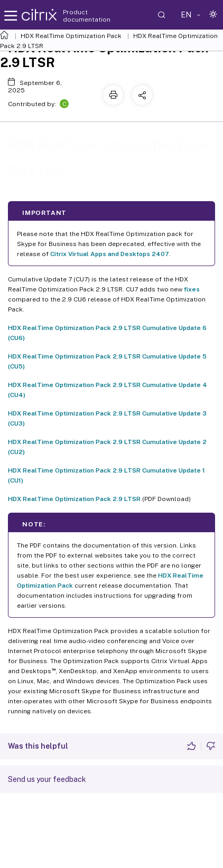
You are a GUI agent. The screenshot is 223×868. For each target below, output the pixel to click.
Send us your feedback (47, 779)
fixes (192, 289)
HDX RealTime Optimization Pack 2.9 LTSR (74, 499)
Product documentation (87, 16)
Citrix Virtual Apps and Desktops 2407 (110, 254)
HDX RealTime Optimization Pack (71, 36)
